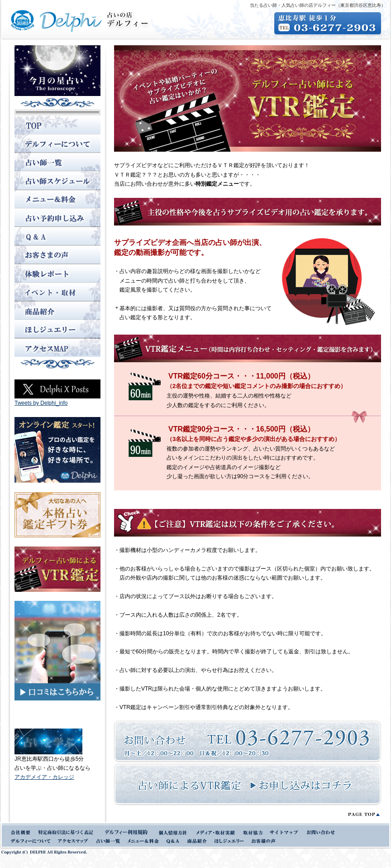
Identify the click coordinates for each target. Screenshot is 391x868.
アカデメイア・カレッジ (44, 777)
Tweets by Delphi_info (41, 403)
